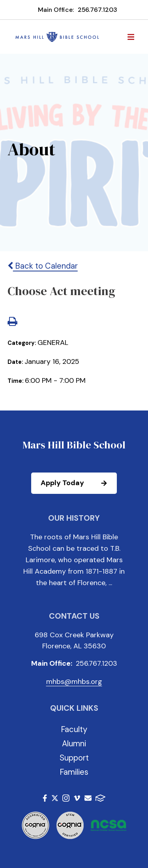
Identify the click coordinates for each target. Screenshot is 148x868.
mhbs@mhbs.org (74, 682)
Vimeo (77, 798)
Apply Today (78, 483)
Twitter (55, 798)
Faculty (74, 729)
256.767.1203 (97, 10)
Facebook (45, 798)
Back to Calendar (43, 266)
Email (88, 798)
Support (74, 758)
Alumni (74, 744)
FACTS (100, 798)
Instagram (66, 798)
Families (74, 772)
